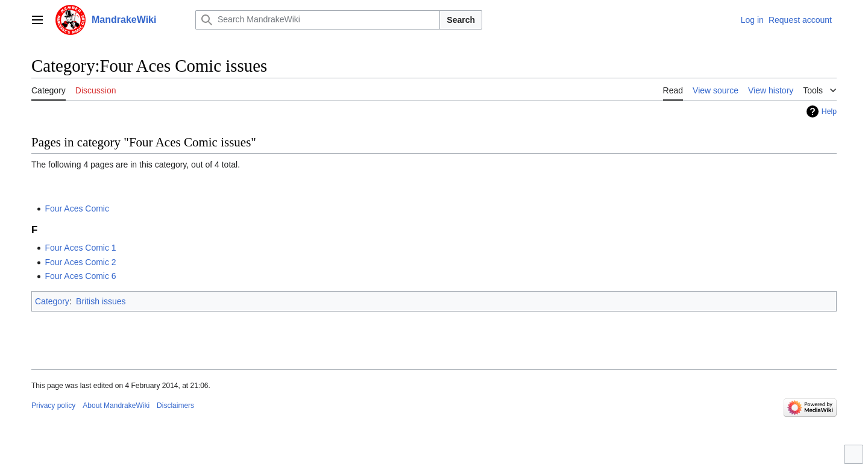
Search (461, 20)
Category (52, 301)
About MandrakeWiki (116, 406)
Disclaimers (175, 406)
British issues (101, 301)
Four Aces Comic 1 (80, 248)
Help (829, 111)
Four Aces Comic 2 (80, 262)
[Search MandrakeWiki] (318, 20)
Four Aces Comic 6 (80, 276)
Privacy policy (53, 406)
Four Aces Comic (77, 208)
